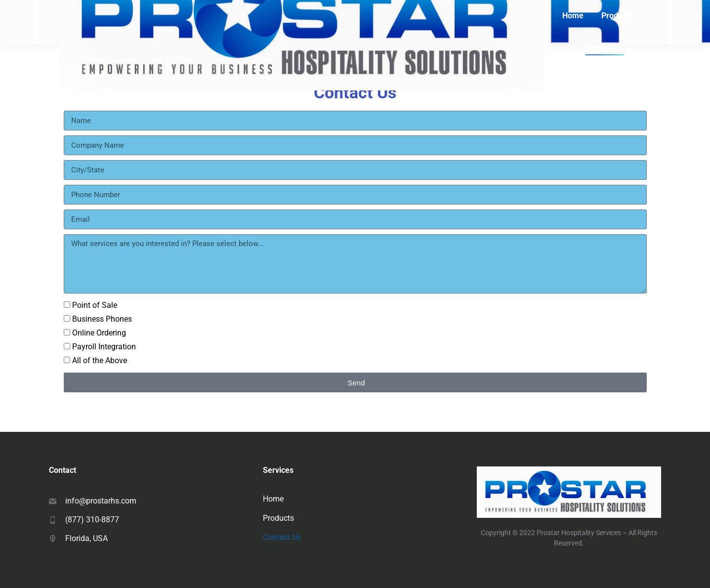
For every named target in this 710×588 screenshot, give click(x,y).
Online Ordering (99, 333)
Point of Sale (95, 305)
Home (273, 499)
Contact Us (282, 537)
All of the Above (100, 360)
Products (278, 518)
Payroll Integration (104, 347)
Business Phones (102, 319)
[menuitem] (573, 16)
